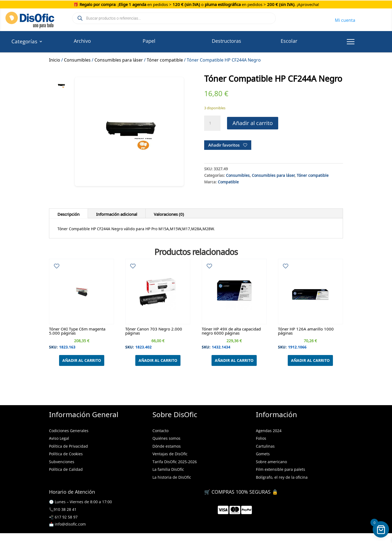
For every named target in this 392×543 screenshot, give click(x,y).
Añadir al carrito (253, 123)
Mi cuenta (345, 19)
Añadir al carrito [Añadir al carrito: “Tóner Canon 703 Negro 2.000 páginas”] (158, 360)
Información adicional (117, 213)
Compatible (228, 181)
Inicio (55, 59)
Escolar (289, 41)
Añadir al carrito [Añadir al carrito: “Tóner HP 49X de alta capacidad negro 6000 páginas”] (234, 360)
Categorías (24, 42)
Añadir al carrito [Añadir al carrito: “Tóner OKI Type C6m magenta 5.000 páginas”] (82, 360)
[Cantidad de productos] (212, 123)
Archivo (82, 41)
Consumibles (77, 59)
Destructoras (226, 41)
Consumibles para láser (119, 59)
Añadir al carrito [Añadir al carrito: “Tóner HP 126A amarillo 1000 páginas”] (310, 360)
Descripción (68, 213)
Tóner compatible (165, 59)
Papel (149, 41)
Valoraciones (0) (169, 213)
